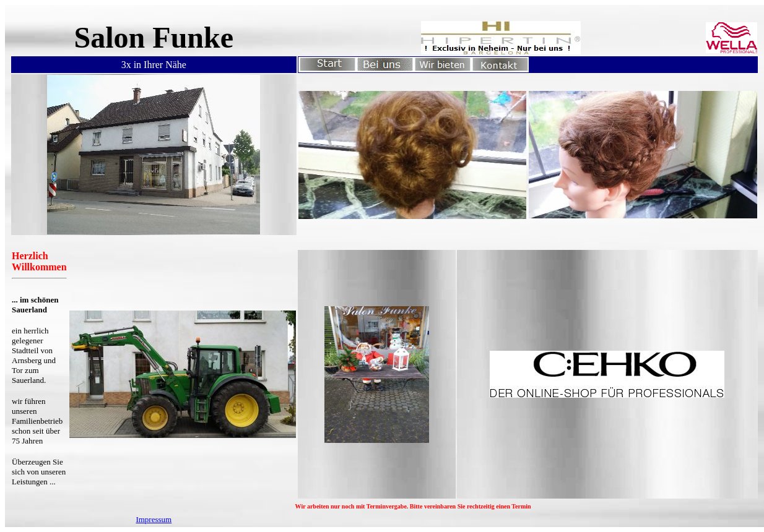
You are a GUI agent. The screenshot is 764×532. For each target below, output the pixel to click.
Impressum (154, 519)
